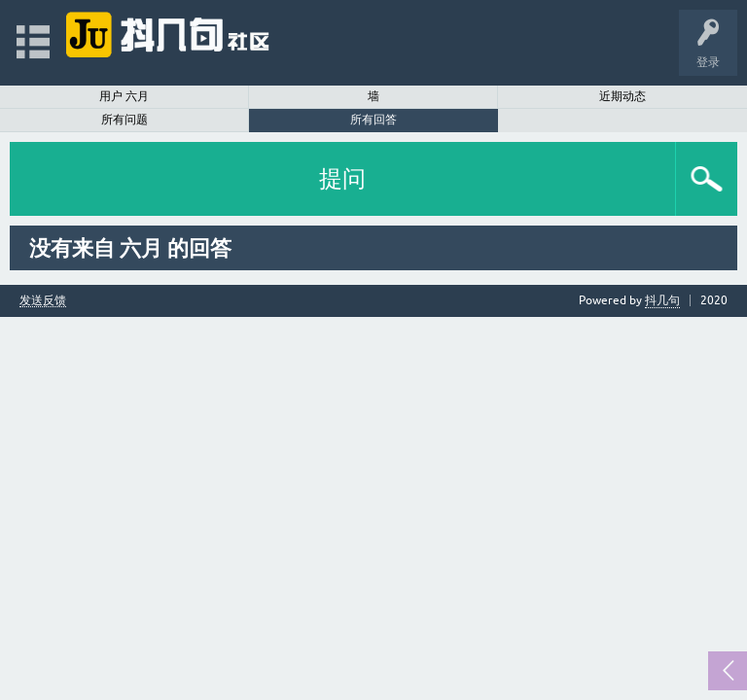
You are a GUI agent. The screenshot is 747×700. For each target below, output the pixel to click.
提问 (342, 178)
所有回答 (373, 120)
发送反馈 (43, 301)
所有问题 (124, 120)
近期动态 (622, 96)
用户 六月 (124, 96)
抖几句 (662, 300)
